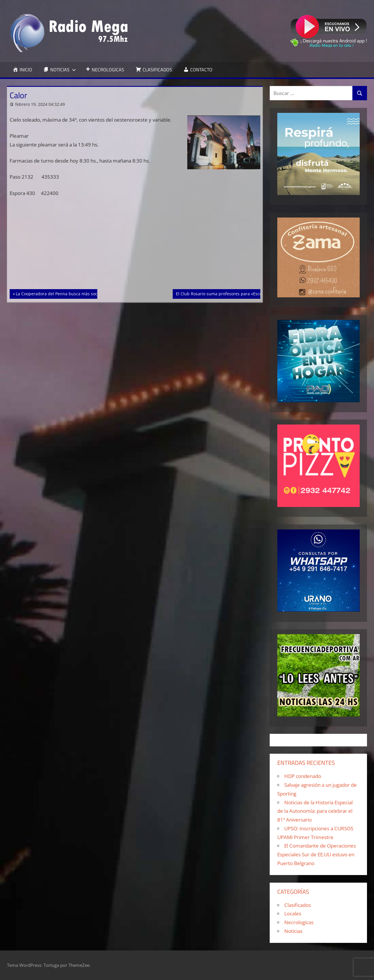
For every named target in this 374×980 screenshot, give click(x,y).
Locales (293, 913)
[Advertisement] (135, 246)
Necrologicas (299, 922)
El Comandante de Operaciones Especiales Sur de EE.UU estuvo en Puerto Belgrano (317, 854)
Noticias (293, 931)
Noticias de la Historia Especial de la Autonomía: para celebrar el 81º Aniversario (315, 811)
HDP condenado (303, 776)
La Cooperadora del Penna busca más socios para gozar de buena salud (86, 293)
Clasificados (298, 905)
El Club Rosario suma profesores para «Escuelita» (224, 293)
